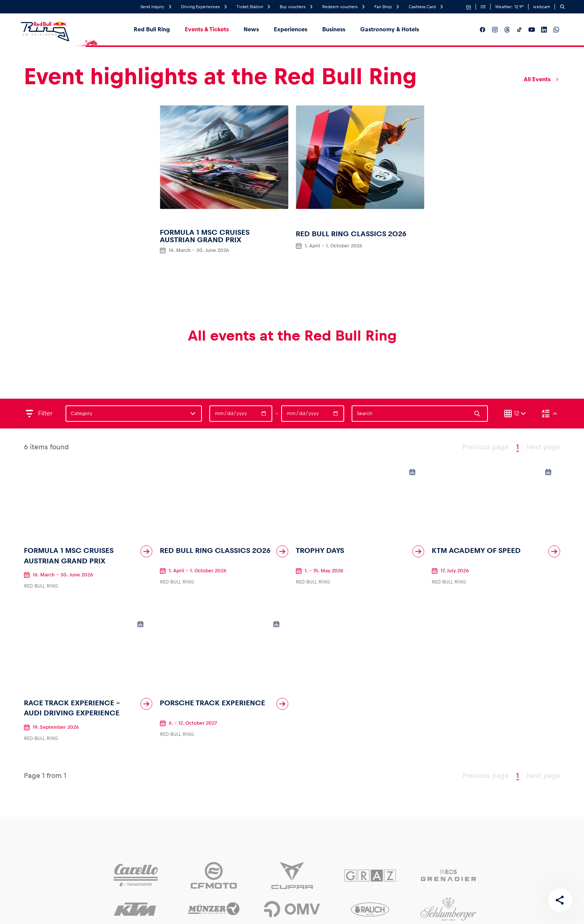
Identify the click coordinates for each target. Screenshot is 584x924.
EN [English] (469, 7)
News (251, 29)
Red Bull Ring (152, 29)
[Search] (562, 7)
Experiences (291, 29)
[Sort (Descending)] (549, 414)
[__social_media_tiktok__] (519, 30)
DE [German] (483, 7)
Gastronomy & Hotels (390, 29)
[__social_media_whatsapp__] (556, 30)
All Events (542, 79)
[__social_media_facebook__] (483, 30)
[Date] (241, 414)
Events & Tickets (207, 29)
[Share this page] (560, 900)
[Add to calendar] (412, 472)
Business (334, 29)
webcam (542, 7)
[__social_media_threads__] (507, 30)
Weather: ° (509, 7)
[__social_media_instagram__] (495, 30)
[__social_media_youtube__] (532, 30)
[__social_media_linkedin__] (544, 30)
